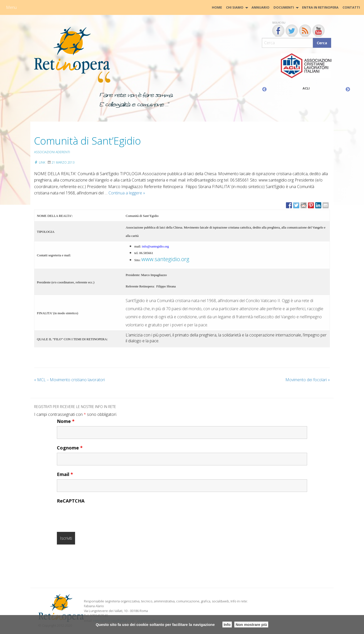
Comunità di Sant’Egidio (87, 141)
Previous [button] (264, 89)
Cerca (322, 43)
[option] (306, 73)
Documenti (284, 7)
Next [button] (348, 89)
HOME (217, 7)
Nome (66, 421)
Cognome (70, 448)
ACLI (306, 88)
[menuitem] (217, 7)
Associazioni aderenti (52, 152)
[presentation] (95, 516)
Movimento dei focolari (308, 380)
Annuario (260, 7)
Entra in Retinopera (320, 7)
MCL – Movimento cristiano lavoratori (70, 380)
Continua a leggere (127, 193)
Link (40, 162)
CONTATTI (351, 7)
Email (65, 474)
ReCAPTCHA (71, 501)
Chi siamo (235, 7)
